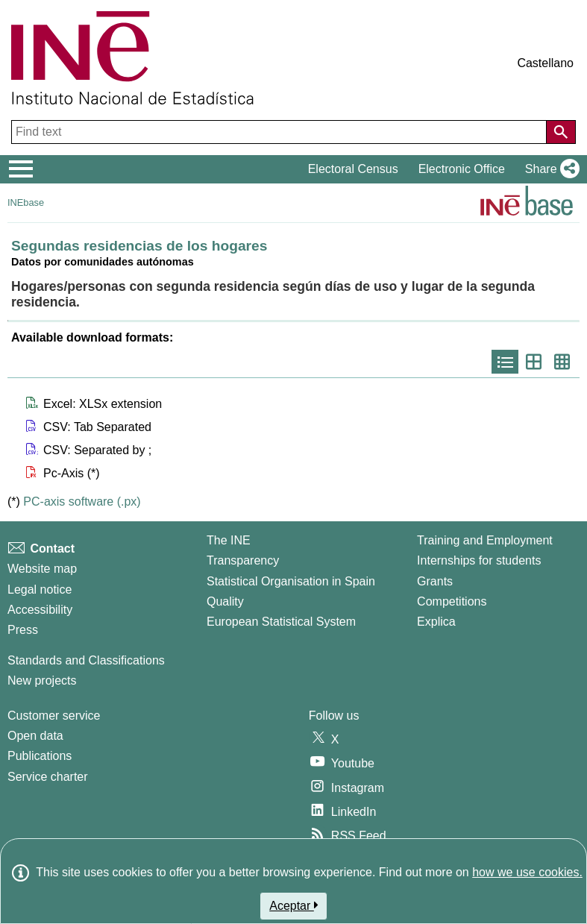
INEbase (26, 202)
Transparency (243, 560)
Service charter (48, 777)
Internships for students (479, 560)
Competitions (452, 601)
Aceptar (293, 905)
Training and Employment (485, 540)
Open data (35, 736)
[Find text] (280, 132)
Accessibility (40, 610)
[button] (549, 169)
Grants (435, 581)
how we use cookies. (527, 872)
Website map (42, 569)
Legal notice (40, 590)
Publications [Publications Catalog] (40, 756)
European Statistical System (281, 622)
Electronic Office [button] (462, 169)
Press (23, 630)
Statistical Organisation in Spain (291, 581)
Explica (436, 622)
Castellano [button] (545, 63)
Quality (225, 601)
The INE (229, 540)
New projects (42, 681)
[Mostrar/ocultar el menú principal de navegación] (21, 169)
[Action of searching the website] (561, 132)
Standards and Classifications (86, 660)
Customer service (54, 716)
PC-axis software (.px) (82, 502)
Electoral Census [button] (353, 169)
